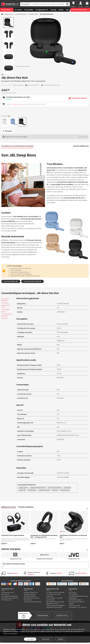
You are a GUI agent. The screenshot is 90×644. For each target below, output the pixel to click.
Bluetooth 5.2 (61, 423)
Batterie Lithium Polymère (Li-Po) (68, 435)
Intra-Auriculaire (62, 324)
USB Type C (61, 398)
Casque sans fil (23, 488)
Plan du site (72, 592)
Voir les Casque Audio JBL (32, 281)
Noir (58, 451)
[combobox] (26, 4)
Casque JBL (22, 490)
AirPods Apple (32, 490)
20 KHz (59, 369)
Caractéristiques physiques (7, 315)
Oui (58, 410)
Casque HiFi (67, 488)
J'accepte (30, 639)
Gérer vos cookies (75, 605)
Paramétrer (46, 639)
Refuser (61, 639)
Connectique (5, 309)
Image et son (9, 14)
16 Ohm (59, 374)
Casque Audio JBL (15, 559)
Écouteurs (55, 490)
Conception (5, 303)
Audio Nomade (21, 14)
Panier (87, 6)
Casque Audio (33, 14)
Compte (81, 6)
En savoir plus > (13, 634)
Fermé (59, 328)
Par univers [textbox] (25, 4)
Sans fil (3, 312)
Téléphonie (61, 341)
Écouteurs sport (65, 490)
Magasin (73, 6)
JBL (3, 74)
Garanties (4, 318)
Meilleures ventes (9, 507)
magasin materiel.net (18, 104)
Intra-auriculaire (62, 332)
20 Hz (59, 365)
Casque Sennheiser (44, 490)
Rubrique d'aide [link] (43, 615)
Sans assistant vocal (64, 431)
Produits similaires (26, 507)
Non (58, 345)
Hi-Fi (58, 337)
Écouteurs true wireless (55, 488)
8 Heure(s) (60, 439)
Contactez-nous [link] (62, 615)
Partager (7, 131)
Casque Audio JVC (74, 559)
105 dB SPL (60, 378)
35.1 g (59, 460)
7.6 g (58, 456)
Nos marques (73, 594)
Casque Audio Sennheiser (45, 559)
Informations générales (5, 300)
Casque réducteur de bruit (38, 488)
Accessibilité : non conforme (78, 607)
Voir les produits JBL (11, 281)
